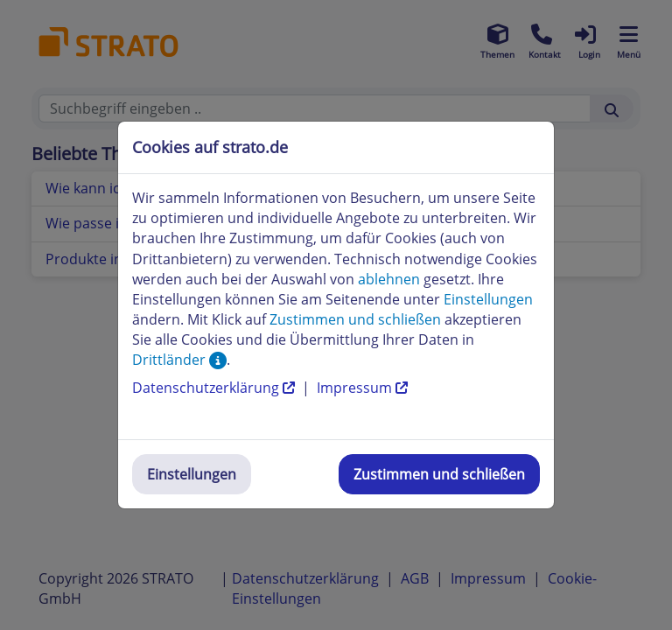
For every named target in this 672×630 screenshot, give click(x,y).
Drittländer (179, 360)
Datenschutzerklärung (215, 388)
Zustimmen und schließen (439, 474)
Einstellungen (192, 474)
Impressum (362, 388)
